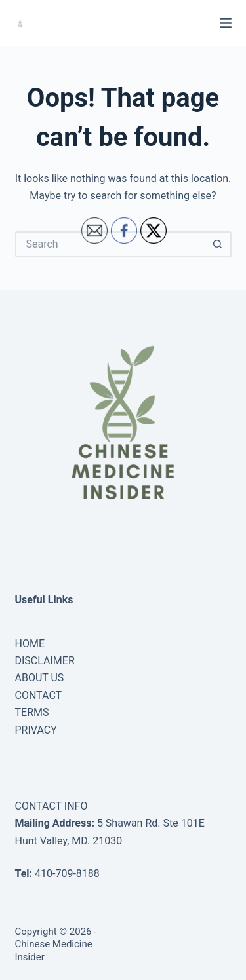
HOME (30, 644)
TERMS (32, 712)
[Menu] (226, 23)
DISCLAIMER (45, 661)
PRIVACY (36, 730)
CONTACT (39, 695)
